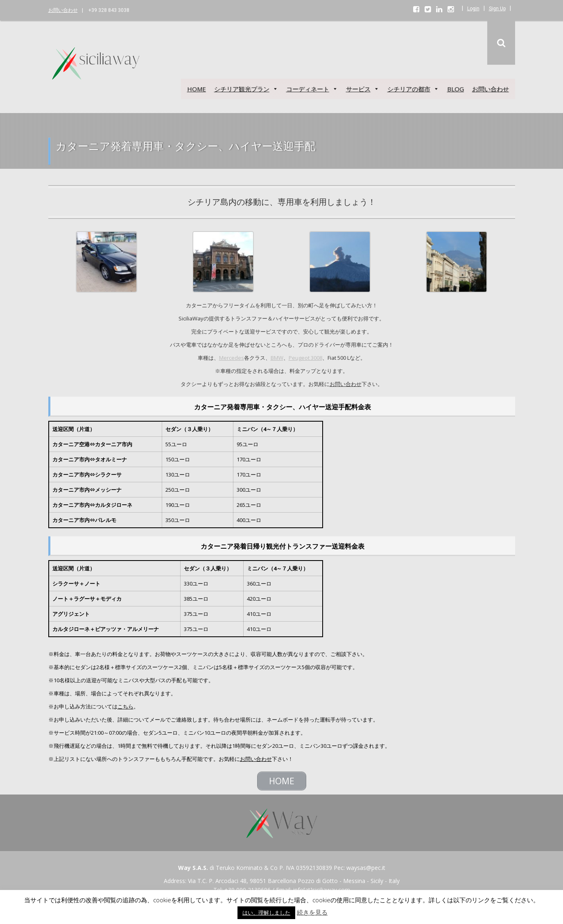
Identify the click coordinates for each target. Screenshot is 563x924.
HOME (197, 89)
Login (473, 9)
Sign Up (497, 9)
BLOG (456, 89)
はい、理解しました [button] (266, 913)
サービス (363, 89)
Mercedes (232, 358)
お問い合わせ (63, 10)
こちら (125, 706)
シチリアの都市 (413, 89)
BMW (277, 358)
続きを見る (312, 912)
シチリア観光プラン (246, 89)
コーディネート (312, 89)
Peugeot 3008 (305, 358)
